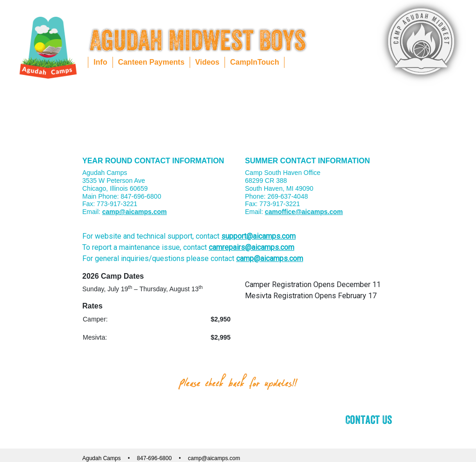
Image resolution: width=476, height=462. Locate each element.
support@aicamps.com (258, 236)
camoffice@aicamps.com (304, 212)
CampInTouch (255, 62)
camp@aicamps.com (135, 212)
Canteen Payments (151, 62)
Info (100, 62)
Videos (207, 62)
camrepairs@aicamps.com (251, 247)
